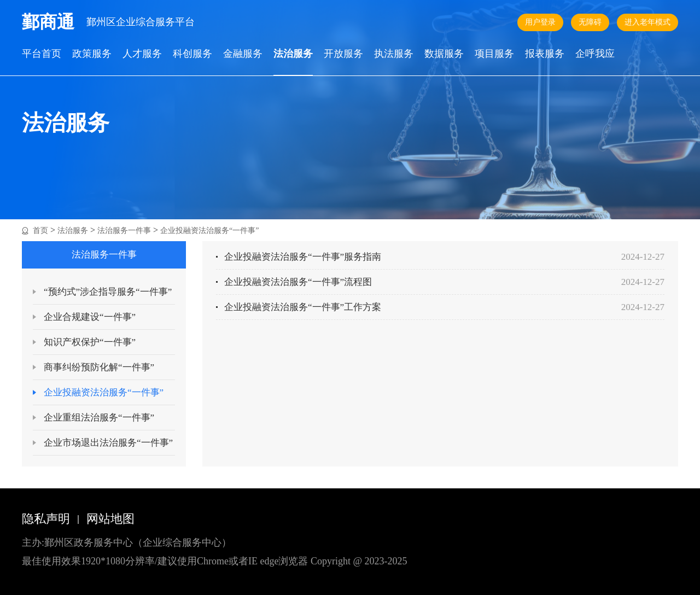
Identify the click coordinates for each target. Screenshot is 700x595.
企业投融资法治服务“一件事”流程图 (298, 282)
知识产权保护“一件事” (90, 342)
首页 (40, 231)
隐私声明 (46, 519)
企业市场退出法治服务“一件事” (108, 443)
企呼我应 (595, 54)
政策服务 (92, 54)
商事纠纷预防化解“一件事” (99, 367)
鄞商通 (48, 22)
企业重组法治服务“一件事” (99, 418)
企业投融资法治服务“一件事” (209, 231)
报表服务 (545, 54)
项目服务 (494, 54)
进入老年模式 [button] (647, 22)
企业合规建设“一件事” (90, 317)
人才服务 (142, 54)
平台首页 (42, 54)
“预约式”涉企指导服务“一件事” (108, 292)
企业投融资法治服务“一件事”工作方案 (303, 307)
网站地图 (110, 519)
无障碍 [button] (590, 22)
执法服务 (394, 54)
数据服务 (444, 54)
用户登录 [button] (540, 22)
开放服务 (343, 54)
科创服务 (192, 54)
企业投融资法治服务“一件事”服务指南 (303, 257)
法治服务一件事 (124, 231)
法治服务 (293, 54)
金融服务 (243, 54)
